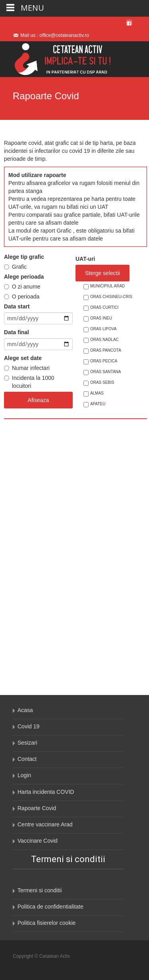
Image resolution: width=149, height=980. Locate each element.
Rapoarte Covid (37, 808)
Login (24, 775)
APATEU (98, 404)
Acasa (25, 710)
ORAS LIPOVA (104, 329)
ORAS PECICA (104, 361)
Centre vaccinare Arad (45, 824)
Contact (27, 759)
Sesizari (27, 743)
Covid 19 (28, 726)
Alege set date (23, 358)
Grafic (19, 267)
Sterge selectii (103, 273)
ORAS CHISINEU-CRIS (111, 297)
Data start (17, 306)
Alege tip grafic (24, 257)
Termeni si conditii (40, 890)
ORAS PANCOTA (106, 350)
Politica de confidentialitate (50, 907)
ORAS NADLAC (104, 340)
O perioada (26, 297)
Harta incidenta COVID (46, 792)
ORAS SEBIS (102, 382)
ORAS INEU (101, 318)
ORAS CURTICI (104, 307)
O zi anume (26, 287)
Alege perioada (24, 277)
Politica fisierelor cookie (46, 923)
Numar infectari (31, 368)
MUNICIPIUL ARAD (107, 286)
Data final (16, 332)
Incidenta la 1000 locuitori (33, 382)
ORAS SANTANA (106, 372)
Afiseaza (39, 400)
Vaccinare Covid (38, 841)
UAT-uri (85, 259)
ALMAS (97, 393)
